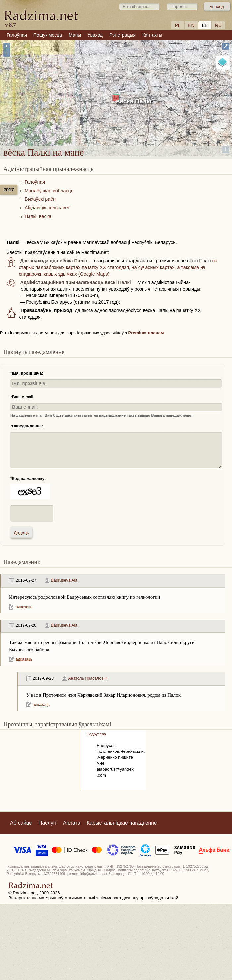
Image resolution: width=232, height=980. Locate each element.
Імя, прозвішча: (28, 373)
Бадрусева (96, 734)
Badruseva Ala (64, 580)
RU (218, 25)
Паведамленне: (28, 426)
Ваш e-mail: (23, 397)
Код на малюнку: (29, 479)
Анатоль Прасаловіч (87, 678)
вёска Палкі (134, 101)
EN (191, 25)
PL (177, 25)
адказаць (24, 607)
